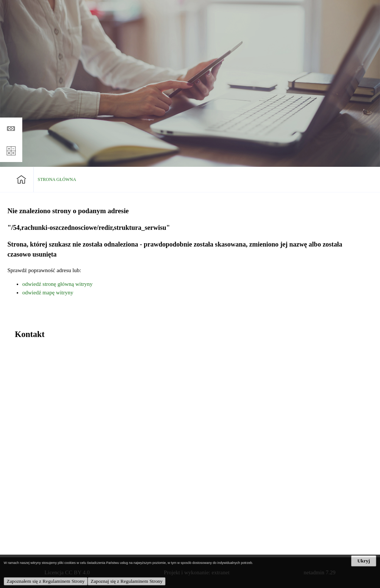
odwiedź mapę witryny (48, 293)
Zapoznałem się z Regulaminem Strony (46, 581)
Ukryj (364, 561)
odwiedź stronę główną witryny (58, 284)
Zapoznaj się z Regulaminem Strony (127, 581)
